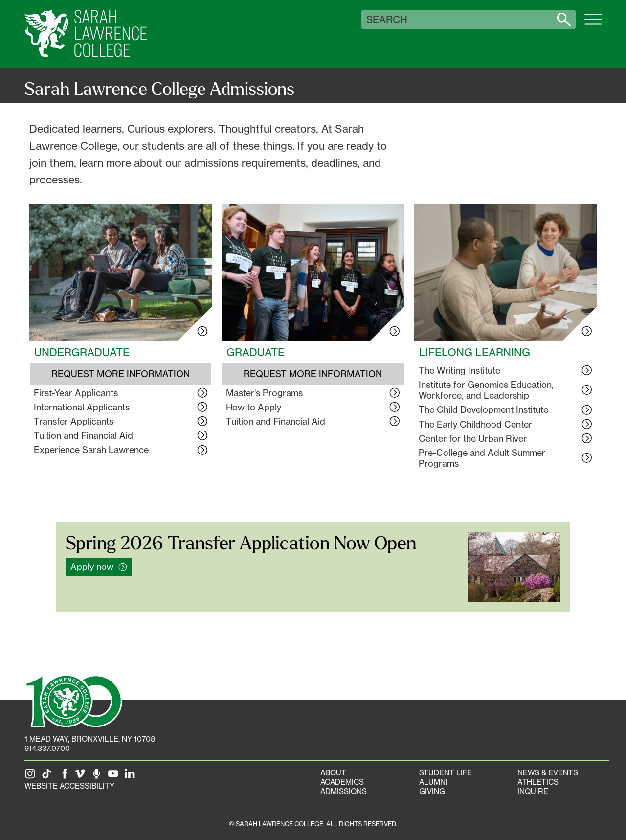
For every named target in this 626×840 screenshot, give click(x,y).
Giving (432, 791)
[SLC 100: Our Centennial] (73, 700)
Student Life (446, 773)
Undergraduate (82, 352)
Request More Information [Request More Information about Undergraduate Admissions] (121, 374)
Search (387, 20)
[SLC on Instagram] (32, 777)
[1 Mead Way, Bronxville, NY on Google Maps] (90, 739)
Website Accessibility (69, 786)
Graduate (256, 352)
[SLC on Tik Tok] (48, 777)
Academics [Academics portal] (342, 782)
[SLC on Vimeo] (82, 777)
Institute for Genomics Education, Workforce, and (486, 390)
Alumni (433, 782)
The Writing (459, 370)
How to (254, 407)
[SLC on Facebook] (65, 777)
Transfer (74, 421)
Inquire (533, 791)
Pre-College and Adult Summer (482, 458)
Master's (264, 393)
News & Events (548, 773)
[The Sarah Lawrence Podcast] (98, 777)
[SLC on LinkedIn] (132, 777)
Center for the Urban (473, 438)
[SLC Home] (86, 34)
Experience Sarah (91, 450)
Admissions (344, 791)
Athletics (538, 782)
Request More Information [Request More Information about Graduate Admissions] (313, 374)
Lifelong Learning (475, 352)
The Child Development (483, 409)
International (82, 407)
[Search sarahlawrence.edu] (564, 20)
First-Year (76, 393)
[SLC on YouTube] (115, 777)
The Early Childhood (475, 424)
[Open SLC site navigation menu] (593, 24)
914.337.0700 (47, 748)
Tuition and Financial (83, 435)
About (333, 773)
